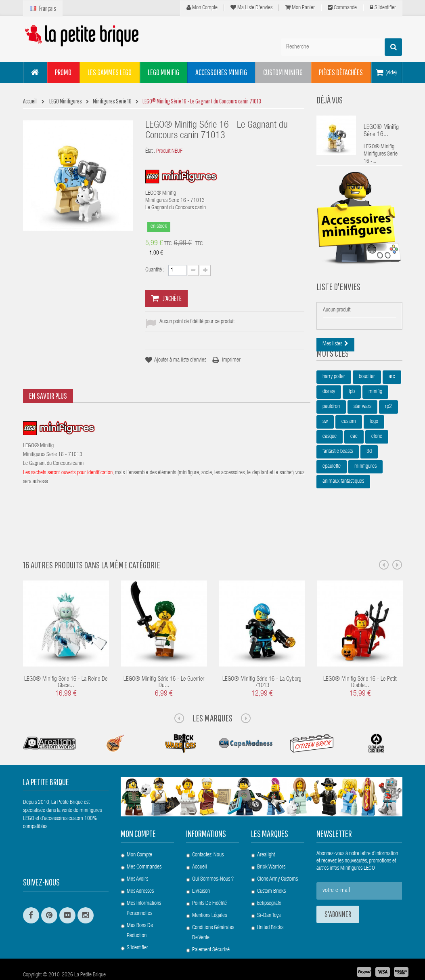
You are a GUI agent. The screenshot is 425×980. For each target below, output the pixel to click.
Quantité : (155, 270)
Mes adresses (140, 870)
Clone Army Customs (277, 858)
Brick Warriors (271, 845)
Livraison (201, 870)
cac (354, 462)
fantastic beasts (338, 477)
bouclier (367, 402)
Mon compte (202, 8)
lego (374, 447)
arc (392, 402)
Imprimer (231, 360)
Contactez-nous (208, 833)
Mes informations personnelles (144, 887)
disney (329, 417)
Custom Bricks (271, 870)
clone (377, 462)
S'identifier (383, 8)
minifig (375, 417)
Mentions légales (209, 894)
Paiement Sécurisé (211, 928)
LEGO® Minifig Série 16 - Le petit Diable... (360, 661)
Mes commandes (144, 845)
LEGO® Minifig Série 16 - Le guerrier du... (164, 661)
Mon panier (300, 8)
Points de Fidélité (209, 882)
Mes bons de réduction (140, 909)
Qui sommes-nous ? (213, 858)
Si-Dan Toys (269, 894)
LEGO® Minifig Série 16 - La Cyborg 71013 (262, 661)
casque (330, 462)
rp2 (388, 432)
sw (325, 447)
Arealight (266, 833)
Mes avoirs (137, 858)
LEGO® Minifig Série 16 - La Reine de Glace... (66, 661)
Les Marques (212, 696)
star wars (362, 432)
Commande (342, 8)
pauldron (331, 432)
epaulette (332, 492)
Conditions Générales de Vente (213, 911)
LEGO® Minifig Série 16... (381, 131)
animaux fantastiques (343, 507)
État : (150, 151)
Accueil (200, 845)
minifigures (365, 492)
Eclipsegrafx (269, 882)
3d (369, 477)
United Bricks (270, 906)
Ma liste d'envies (251, 8)
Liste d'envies (338, 297)
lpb (352, 417)
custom (349, 447)
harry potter (334, 402)
